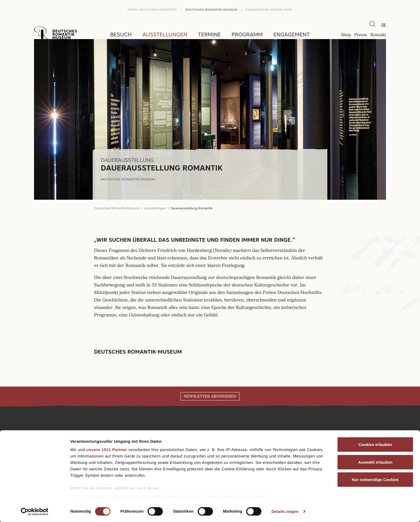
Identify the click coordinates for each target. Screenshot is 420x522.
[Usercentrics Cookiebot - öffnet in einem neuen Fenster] (35, 512)
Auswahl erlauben (375, 462)
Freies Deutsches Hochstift (152, 10)
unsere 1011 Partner (107, 450)
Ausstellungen (165, 35)
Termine (209, 35)
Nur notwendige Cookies (375, 480)
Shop (346, 35)
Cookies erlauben (375, 445)
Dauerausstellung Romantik (192, 208)
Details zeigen (285, 511)
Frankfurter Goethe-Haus (269, 10)
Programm (247, 35)
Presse (361, 35)
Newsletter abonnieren (210, 396)
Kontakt (378, 35)
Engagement (292, 35)
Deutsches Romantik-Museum (211, 10)
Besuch (121, 35)
